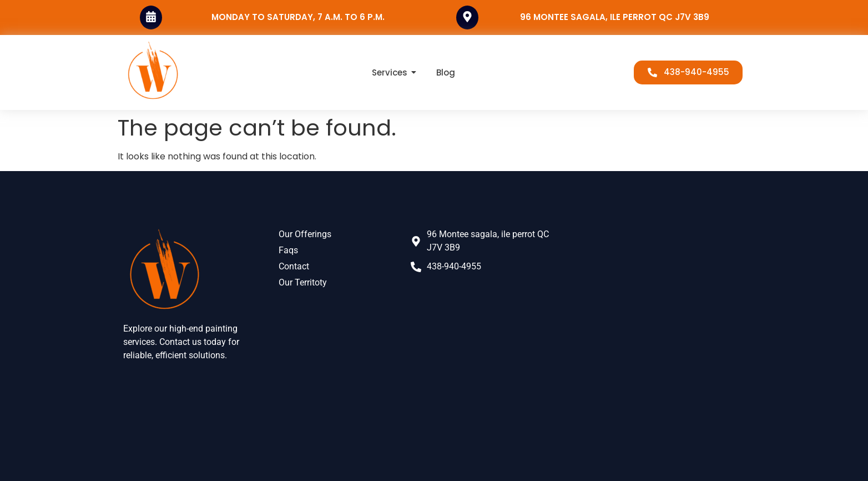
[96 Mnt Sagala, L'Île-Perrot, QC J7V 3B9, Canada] (655, 324)
